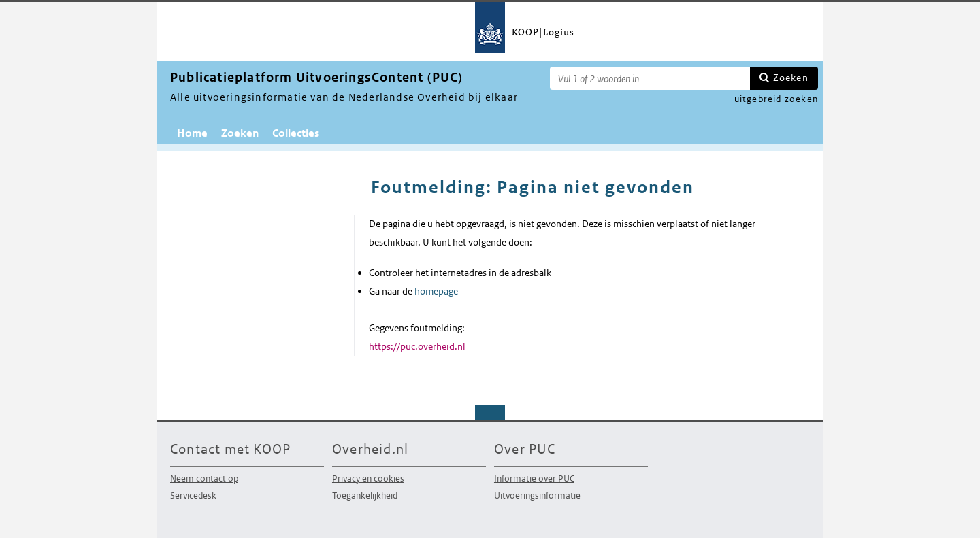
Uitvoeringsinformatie (537, 495)
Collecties (296, 133)
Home (192, 133)
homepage (436, 291)
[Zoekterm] (650, 78)
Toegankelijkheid (365, 495)
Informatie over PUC (534, 478)
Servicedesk (193, 495)
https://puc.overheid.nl (417, 346)
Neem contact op (204, 478)
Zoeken (791, 78)
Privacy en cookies (368, 478)
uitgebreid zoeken (776, 99)
